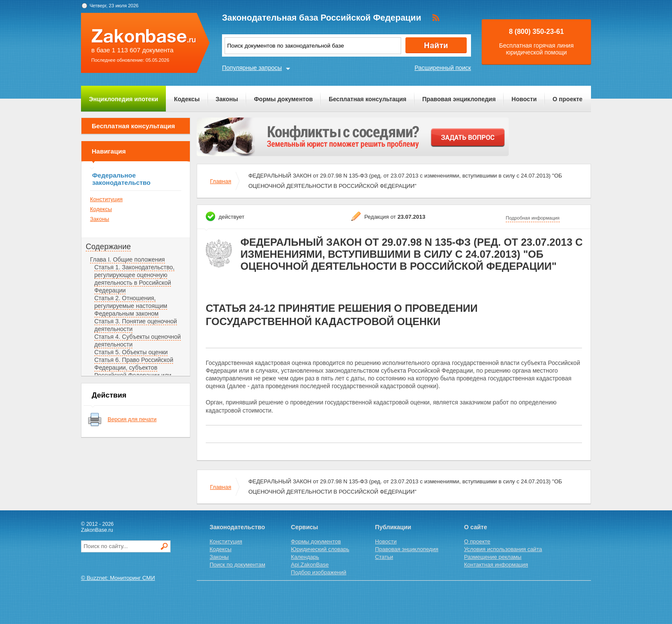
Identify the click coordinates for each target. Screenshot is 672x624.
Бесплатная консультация (367, 99)
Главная (220, 181)
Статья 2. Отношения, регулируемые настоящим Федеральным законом (131, 306)
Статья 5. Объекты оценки (131, 352)
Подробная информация (533, 218)
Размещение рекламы (493, 557)
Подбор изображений (319, 572)
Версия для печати (132, 419)
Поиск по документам (237, 565)
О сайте (476, 527)
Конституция (106, 199)
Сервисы (304, 527)
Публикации (393, 527)
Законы (227, 99)
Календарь (305, 557)
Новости (524, 99)
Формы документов (283, 99)
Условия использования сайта (503, 549)
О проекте (567, 99)
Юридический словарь (320, 549)
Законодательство (237, 527)
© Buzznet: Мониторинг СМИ (118, 578)
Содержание (108, 247)
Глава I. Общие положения (127, 259)
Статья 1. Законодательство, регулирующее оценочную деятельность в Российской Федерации (134, 279)
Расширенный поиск (443, 68)
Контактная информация (496, 565)
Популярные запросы (252, 68)
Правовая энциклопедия (459, 99)
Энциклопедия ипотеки (124, 99)
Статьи (384, 557)
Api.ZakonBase (310, 565)
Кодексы (187, 99)
